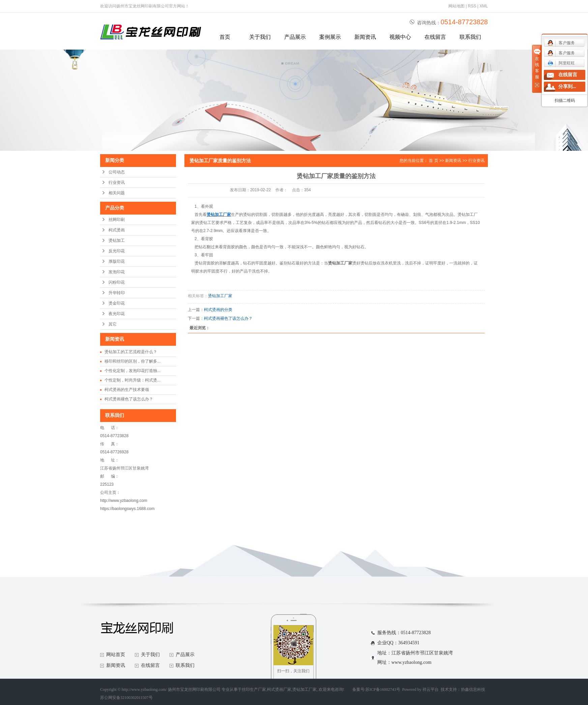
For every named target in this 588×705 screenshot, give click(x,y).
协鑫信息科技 (473, 689)
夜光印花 (117, 314)
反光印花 (117, 251)
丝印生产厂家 (254, 689)
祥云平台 (431, 689)
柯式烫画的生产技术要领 (127, 390)
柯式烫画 (117, 230)
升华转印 (117, 293)
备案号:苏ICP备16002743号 (376, 689)
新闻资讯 (365, 37)
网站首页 (116, 655)
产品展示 (295, 37)
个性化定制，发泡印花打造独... (133, 371)
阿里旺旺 (561, 63)
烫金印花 (117, 303)
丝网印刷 (117, 220)
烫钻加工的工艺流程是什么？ (131, 352)
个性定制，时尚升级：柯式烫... (133, 380)
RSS (472, 6)
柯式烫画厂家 (279, 689)
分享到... (567, 87)
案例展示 (330, 37)
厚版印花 (117, 261)
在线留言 (435, 37)
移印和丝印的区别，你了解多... (133, 361)
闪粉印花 (117, 282)
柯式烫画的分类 (218, 310)
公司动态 (117, 172)
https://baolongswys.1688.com (127, 509)
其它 (113, 324)
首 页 (433, 161)
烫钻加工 (117, 241)
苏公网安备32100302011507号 (126, 698)
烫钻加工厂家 (220, 296)
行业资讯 (117, 182)
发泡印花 (117, 272)
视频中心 (400, 37)
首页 (225, 37)
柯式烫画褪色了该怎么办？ (129, 399)
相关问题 (117, 193)
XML (484, 6)
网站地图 (457, 6)
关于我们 (260, 37)
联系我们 (470, 37)
